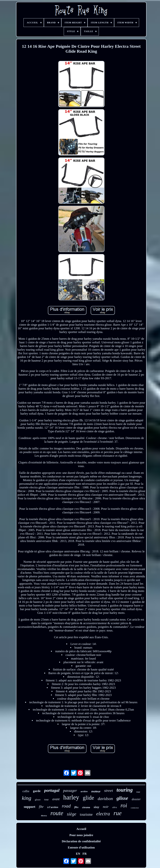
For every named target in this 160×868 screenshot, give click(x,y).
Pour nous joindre (81, 835)
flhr (41, 807)
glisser (38, 800)
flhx (76, 807)
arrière (84, 791)
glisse (122, 798)
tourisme (86, 814)
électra (44, 816)
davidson (105, 799)
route (57, 813)
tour (46, 799)
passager (70, 791)
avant (56, 799)
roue (138, 792)
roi (124, 805)
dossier (136, 799)
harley (71, 797)
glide (88, 798)
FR (85, 854)
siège (71, 814)
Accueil (81, 829)
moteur (96, 791)
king (27, 798)
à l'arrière (53, 807)
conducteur (135, 808)
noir (106, 807)
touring (125, 790)
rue (118, 813)
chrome (86, 807)
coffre (26, 791)
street (108, 790)
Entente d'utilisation (81, 847)
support (29, 807)
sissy (96, 807)
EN (78, 854)
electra (103, 814)
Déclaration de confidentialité (81, 841)
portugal (52, 790)
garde (37, 791)
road (66, 806)
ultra (115, 807)
